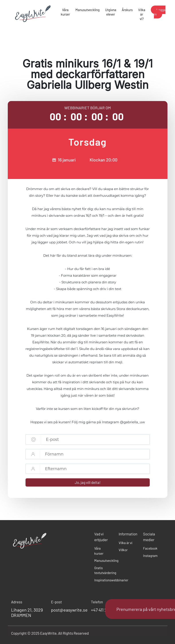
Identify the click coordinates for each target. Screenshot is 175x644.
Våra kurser (65, 12)
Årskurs (127, 10)
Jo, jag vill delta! (88, 482)
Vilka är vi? (142, 14)
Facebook (150, 548)
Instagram (150, 556)
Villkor (123, 550)
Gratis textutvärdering (103, 570)
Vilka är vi (126, 543)
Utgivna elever (111, 12)
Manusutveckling (87, 10)
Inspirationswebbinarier (103, 580)
